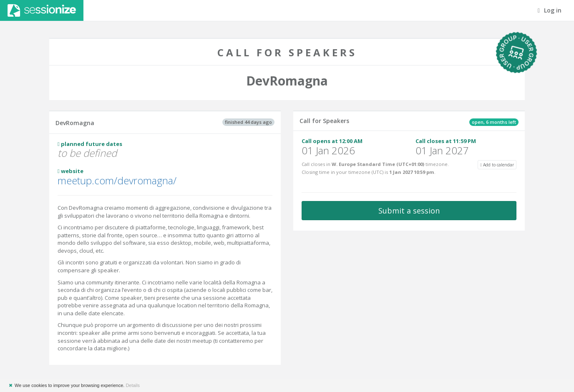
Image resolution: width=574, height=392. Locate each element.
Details (133, 385)
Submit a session (409, 211)
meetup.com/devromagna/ (117, 180)
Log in (550, 10)
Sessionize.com (42, 10)
